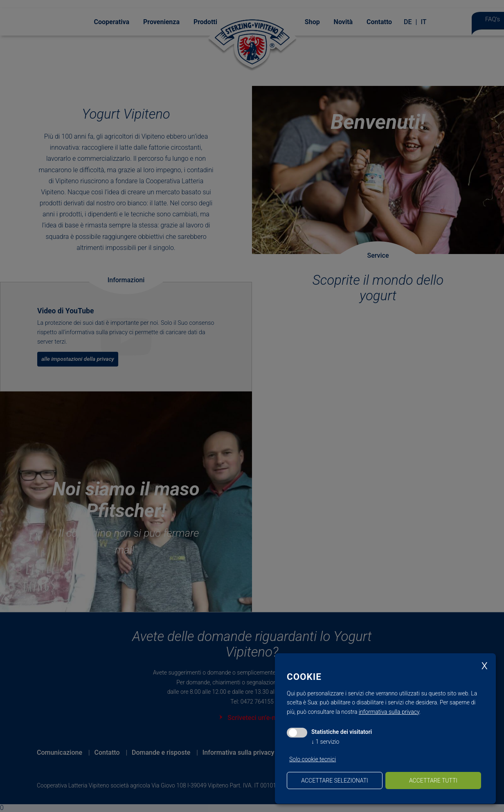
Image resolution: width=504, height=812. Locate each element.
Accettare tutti (433, 781)
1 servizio (325, 742)
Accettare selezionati (334, 781)
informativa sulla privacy (389, 712)
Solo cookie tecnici (313, 759)
